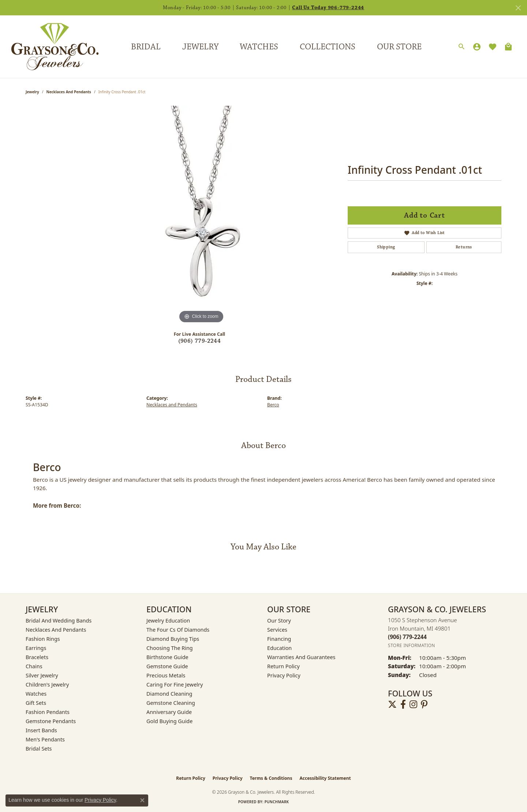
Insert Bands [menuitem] (41, 730)
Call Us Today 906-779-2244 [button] (328, 8)
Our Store (399, 47)
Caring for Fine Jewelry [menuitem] (175, 685)
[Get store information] (412, 645)
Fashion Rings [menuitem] (43, 639)
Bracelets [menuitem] (37, 657)
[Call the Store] (407, 637)
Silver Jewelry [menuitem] (42, 675)
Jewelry (200, 47)
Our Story (279, 621)
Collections (328, 47)
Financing (279, 639)
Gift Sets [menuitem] (36, 703)
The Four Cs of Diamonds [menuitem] (178, 630)
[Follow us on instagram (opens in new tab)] (413, 704)
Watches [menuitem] (36, 694)
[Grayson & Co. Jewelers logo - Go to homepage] (49, 47)
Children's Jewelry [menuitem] (47, 685)
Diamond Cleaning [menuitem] (169, 694)
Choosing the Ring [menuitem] (170, 648)
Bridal (146, 47)
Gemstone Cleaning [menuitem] (171, 703)
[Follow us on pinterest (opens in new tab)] (424, 704)
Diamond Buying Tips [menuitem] (173, 639)
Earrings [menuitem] (36, 648)
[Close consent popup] (142, 800)
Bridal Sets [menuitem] (39, 749)
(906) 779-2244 (200, 341)
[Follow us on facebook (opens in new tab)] (403, 704)
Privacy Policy (284, 675)
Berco (273, 405)
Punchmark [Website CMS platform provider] (277, 802)
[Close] (518, 8)
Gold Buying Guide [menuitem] (169, 721)
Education (279, 648)
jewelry (32, 92)
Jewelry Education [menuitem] (168, 621)
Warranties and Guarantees (301, 657)
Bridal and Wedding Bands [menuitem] (59, 621)
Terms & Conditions (271, 778)
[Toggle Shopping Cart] (508, 47)
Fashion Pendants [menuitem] (48, 712)
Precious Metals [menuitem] (166, 675)
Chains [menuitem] (34, 666)
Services (277, 630)
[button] (461, 47)
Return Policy (283, 666)
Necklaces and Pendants (69, 92)
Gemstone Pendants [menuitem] (51, 721)
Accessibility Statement (325, 778)
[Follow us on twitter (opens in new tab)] (392, 704)
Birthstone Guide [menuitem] (167, 657)
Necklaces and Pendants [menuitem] (56, 630)
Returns (464, 247)
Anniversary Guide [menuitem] (169, 712)
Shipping (386, 247)
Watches (259, 47)
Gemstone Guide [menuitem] (167, 666)
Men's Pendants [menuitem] (45, 739)
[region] (201, 215)
